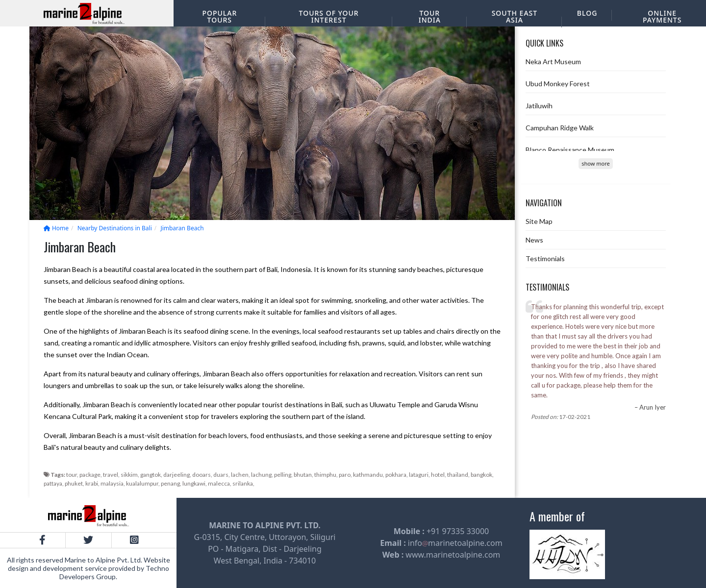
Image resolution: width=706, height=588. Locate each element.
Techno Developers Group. (114, 572)
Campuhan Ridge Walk (560, 128)
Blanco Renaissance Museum (570, 150)
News (534, 240)
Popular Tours (219, 16)
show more (595, 163)
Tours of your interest (329, 16)
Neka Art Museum (553, 61)
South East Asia (515, 16)
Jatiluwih (539, 106)
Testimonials (545, 258)
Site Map (539, 221)
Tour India (430, 16)
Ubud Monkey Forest (558, 84)
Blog (587, 13)
